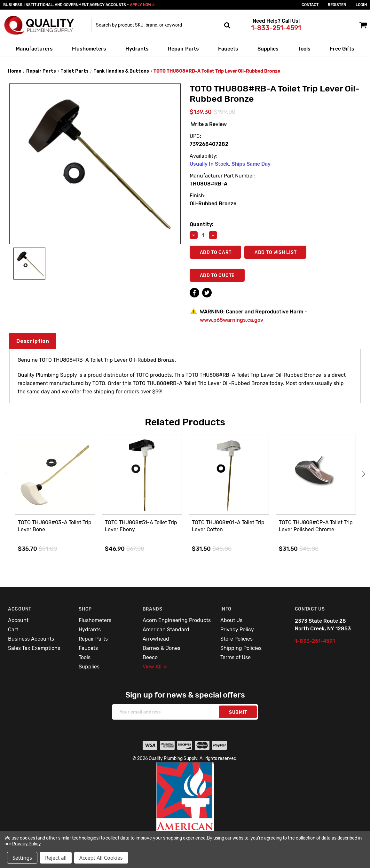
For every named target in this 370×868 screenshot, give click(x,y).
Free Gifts (342, 49)
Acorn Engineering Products (177, 620)
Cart (13, 630)
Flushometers (89, 49)
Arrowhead (156, 639)
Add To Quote (217, 276)
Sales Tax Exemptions (34, 648)
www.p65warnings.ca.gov (232, 320)
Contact (310, 5)
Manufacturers (34, 49)
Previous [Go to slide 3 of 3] (6, 474)
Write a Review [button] (209, 124)
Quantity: (201, 224)
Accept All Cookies (101, 858)
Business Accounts (31, 639)
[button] (185, 810)
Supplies (268, 49)
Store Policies (236, 639)
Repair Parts (183, 49)
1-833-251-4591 (276, 28)
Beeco (150, 657)
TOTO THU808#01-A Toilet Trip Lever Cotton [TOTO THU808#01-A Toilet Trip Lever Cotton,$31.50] (228, 526)
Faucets (228, 49)
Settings (22, 858)
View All (155, 667)
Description (33, 341)
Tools (304, 49)
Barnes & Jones (161, 648)
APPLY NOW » (142, 5)
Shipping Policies (241, 648)
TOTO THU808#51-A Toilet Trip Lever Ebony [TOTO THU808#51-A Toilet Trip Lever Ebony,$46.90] (141, 526)
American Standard (166, 630)
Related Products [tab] (185, 422)
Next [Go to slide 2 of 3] (364, 474)
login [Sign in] (361, 5)
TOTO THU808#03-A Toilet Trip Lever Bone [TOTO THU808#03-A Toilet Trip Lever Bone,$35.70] (55, 526)
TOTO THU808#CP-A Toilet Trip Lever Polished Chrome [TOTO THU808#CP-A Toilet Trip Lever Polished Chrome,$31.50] (316, 526)
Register (337, 5)
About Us (231, 620)
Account (18, 620)
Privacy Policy (237, 630)
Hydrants (137, 49)
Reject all (56, 858)
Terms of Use (236, 657)
